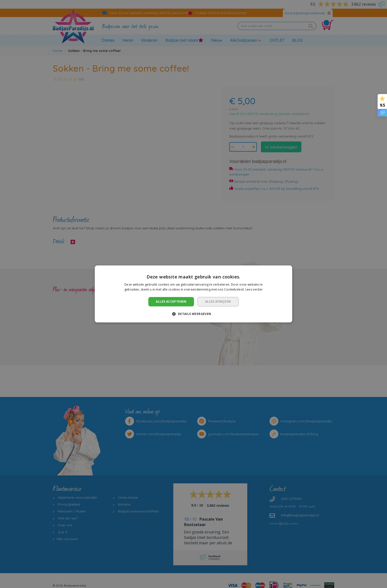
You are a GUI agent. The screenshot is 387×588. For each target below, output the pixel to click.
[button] (193, 314)
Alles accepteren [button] (171, 302)
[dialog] (193, 294)
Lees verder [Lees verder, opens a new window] (254, 290)
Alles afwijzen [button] (218, 302)
